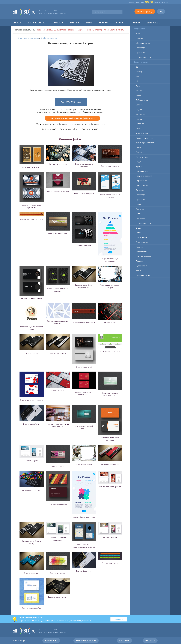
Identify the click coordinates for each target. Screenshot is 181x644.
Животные (140, 114)
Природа (140, 261)
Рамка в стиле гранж (84, 464)
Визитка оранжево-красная (110, 487)
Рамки (89, 23)
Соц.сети (59, 23)
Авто (138, 86)
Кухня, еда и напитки (145, 143)
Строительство (142, 242)
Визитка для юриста (58, 353)
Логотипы (120, 23)
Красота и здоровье (144, 138)
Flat (137, 76)
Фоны (138, 270)
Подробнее (119, 619)
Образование (142, 181)
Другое (139, 109)
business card (62, 124)
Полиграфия (141, 48)
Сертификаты (154, 23)
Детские (139, 105)
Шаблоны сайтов (36, 23)
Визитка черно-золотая (58, 597)
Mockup (139, 72)
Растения (140, 209)
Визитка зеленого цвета (110, 352)
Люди (138, 162)
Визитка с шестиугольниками (58, 191)
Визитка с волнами (31, 573)
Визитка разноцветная (31, 490)
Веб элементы (142, 100)
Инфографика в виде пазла (84, 517)
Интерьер (140, 124)
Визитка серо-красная (110, 464)
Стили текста (141, 237)
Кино (138, 128)
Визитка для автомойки (31, 608)
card (71, 124)
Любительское (142, 157)
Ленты (139, 147)
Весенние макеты (44, 30)
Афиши (136, 23)
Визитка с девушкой (84, 367)
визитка (45, 124)
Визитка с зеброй (84, 246)
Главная (15, 2)
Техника (139, 247)
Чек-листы (150, 641)
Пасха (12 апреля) (94, 30)
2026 (138, 33)
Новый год (140, 38)
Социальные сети (143, 57)
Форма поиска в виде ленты (84, 322)
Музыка (139, 166)
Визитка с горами (31, 461)
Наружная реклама (144, 176)
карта (53, 124)
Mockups (103, 23)
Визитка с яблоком (110, 538)
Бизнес (139, 95)
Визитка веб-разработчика (31, 299)
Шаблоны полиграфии (29, 38)
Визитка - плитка (58, 466)
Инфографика (142, 171)
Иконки (139, 119)
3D (137, 67)
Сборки (139, 214)
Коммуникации (142, 133)
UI (137, 81)
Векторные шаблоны (86, 641)
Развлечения (141, 252)
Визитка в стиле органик (58, 234)
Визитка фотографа (84, 571)
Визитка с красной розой (84, 194)
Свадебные (141, 218)
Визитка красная (58, 391)
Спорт (138, 228)
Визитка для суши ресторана (31, 400)
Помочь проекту (145, 11)
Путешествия (141, 266)
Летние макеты (117, 30)
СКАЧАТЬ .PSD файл (71, 102)
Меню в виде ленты (110, 563)
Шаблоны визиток (49, 38)
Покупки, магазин (143, 256)
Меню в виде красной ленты (31, 219)
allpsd (75, 129)
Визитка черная (110, 323)
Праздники (141, 52)
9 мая (106, 30)
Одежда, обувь (142, 185)
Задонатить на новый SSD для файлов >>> (72, 118)
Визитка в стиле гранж (31, 167)
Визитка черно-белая (31, 424)
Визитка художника (58, 573)
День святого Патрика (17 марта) (69, 30)
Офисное (140, 190)
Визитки (75, 23)
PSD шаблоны (51, 641)
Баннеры (140, 91)
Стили (138, 233)
